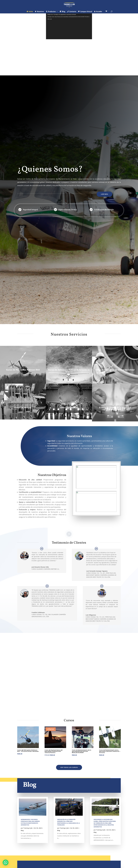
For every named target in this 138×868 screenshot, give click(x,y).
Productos (53, 11)
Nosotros (40, 11)
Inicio (31, 11)
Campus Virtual (86, 11)
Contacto (73, 11)
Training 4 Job (28, 830)
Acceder (99, 11)
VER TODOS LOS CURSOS (69, 769)
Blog (63, 11)
